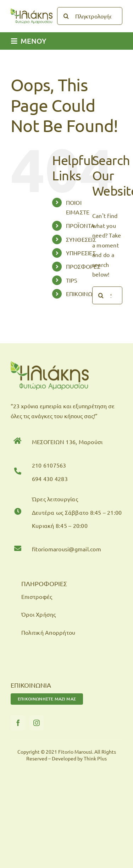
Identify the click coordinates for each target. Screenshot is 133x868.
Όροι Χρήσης (39, 614)
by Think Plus (92, 758)
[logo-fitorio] (32, 11)
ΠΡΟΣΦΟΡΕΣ (83, 266)
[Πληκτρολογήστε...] (90, 16)
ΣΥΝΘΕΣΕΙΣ (81, 239)
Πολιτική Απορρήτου (48, 632)
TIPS (72, 280)
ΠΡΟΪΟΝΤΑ (81, 225)
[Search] (66, 16)
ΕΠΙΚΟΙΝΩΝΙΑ (84, 294)
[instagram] (37, 723)
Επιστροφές (37, 596)
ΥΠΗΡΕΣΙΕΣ (81, 253)
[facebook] (18, 723)
